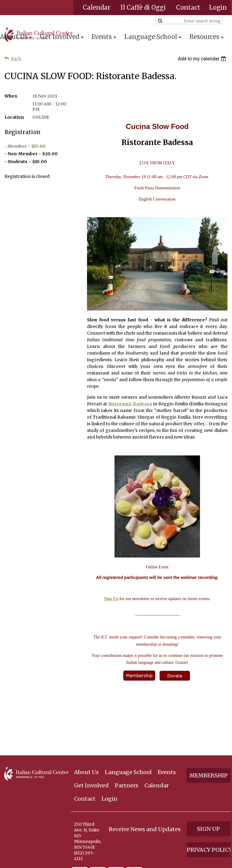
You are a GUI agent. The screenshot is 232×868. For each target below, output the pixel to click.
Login (110, 749)
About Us (86, 723)
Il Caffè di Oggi (143, 7)
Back (16, 59)
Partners (127, 736)
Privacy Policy (209, 800)
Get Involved (91, 736)
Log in (218, 8)
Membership (209, 726)
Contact (188, 7)
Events (167, 723)
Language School (128, 723)
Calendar (97, 7)
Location (14, 117)
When (11, 96)
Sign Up (111, 599)
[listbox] (203, 59)
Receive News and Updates (145, 780)
